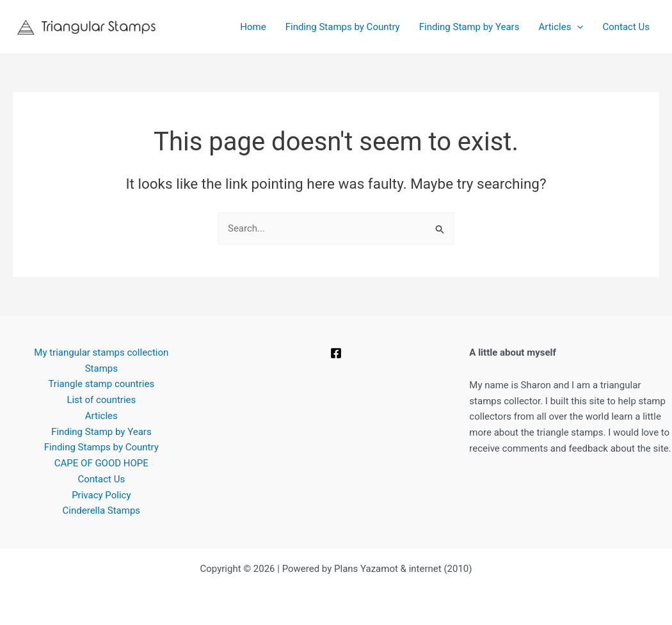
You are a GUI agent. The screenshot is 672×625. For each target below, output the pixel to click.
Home (253, 27)
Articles (561, 27)
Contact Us (626, 27)
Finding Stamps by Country (343, 27)
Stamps (101, 368)
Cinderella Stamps (101, 510)
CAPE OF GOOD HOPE (101, 463)
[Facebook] (336, 353)
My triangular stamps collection (101, 352)
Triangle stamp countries (101, 384)
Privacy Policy (101, 495)
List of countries (101, 400)
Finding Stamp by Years (469, 27)
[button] (577, 27)
